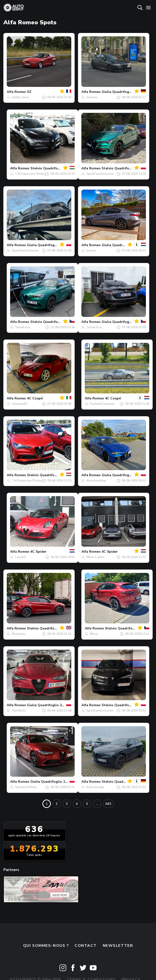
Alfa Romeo (16, 92)
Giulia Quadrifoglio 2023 (122, 92)
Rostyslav (19, 634)
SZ (29, 92)
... (97, 804)
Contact (86, 923)
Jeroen (91, 250)
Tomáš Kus (23, 327)
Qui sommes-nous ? (46, 923)
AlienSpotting (96, 480)
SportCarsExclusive (100, 174)
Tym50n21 (19, 711)
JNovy (94, 634)
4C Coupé (35, 398)
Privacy (131, 957)
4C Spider (38, 552)
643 (108, 804)
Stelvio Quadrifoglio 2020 (123, 705)
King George (95, 787)
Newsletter (118, 923)
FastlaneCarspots (102, 404)
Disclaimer (78, 968)
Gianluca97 (19, 404)
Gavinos (92, 97)
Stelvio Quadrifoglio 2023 (52, 168)
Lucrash (21, 557)
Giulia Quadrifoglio (43, 245)
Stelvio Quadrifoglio (44, 628)
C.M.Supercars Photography (35, 174)
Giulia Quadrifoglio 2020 (47, 705)
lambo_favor (21, 97)
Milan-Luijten (95, 557)
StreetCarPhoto (26, 787)
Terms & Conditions (91, 957)
